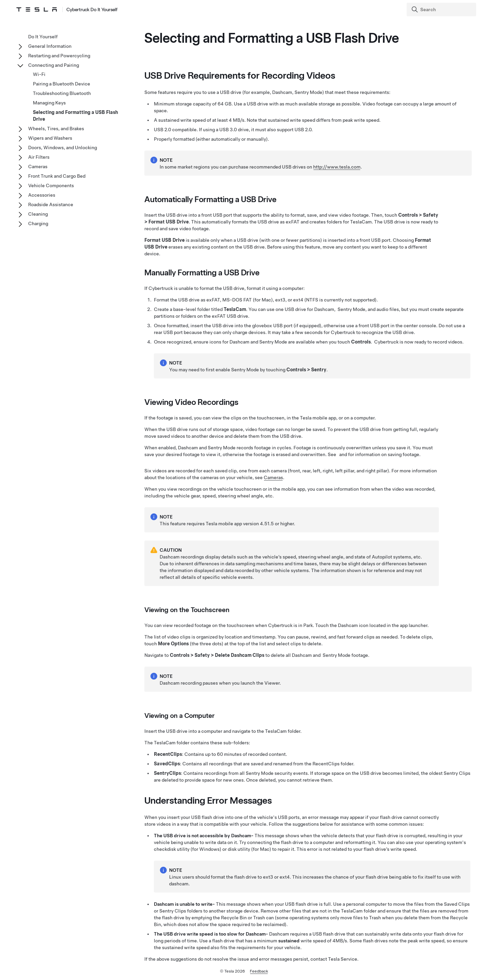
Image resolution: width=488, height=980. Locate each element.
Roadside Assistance (51, 204)
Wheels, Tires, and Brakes (56, 129)
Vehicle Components (51, 185)
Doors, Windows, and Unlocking (63, 148)
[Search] (442, 9)
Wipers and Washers (50, 138)
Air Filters (39, 157)
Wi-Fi (39, 74)
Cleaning (38, 214)
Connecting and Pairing (54, 65)
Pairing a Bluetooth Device (62, 84)
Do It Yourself (43, 37)
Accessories (42, 195)
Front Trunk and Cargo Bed (57, 176)
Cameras (273, 477)
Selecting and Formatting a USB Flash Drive (75, 116)
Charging (38, 223)
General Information (50, 46)
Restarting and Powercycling (59, 56)
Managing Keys (49, 103)
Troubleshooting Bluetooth (62, 93)
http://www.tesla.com (337, 167)
